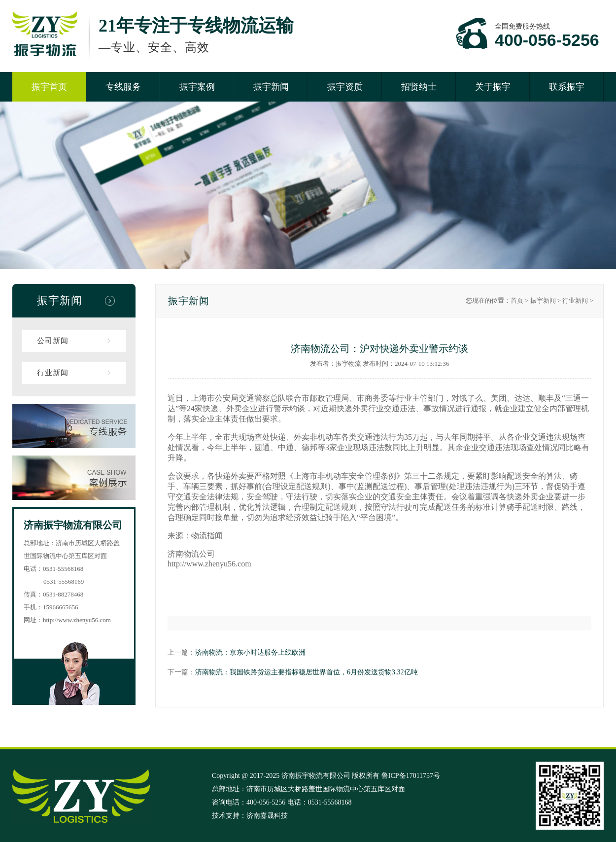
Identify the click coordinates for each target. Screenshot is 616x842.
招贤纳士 (419, 87)
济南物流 (183, 554)
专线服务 (123, 87)
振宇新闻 (271, 87)
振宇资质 (345, 87)
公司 (207, 554)
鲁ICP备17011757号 (411, 776)
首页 (517, 300)
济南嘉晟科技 (267, 816)
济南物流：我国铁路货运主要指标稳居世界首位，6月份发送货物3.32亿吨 (307, 672)
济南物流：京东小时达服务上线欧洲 (250, 652)
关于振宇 (493, 87)
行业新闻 (53, 373)
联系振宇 (567, 87)
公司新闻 (53, 341)
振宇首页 (49, 87)
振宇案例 (197, 87)
